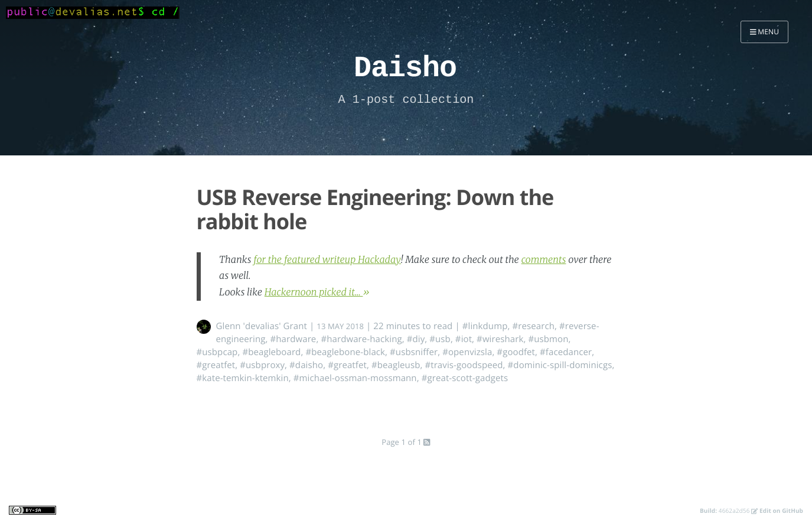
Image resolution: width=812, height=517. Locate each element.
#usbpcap (217, 352)
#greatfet (216, 365)
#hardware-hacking (361, 339)
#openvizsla (467, 352)
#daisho (306, 365)
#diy (416, 339)
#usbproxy (262, 365)
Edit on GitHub (777, 511)
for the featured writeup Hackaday (327, 260)
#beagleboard (271, 352)
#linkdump (485, 326)
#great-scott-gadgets (465, 378)
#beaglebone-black (345, 352)
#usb (440, 339)
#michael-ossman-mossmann (355, 378)
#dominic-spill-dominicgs (560, 365)
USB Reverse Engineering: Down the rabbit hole (375, 209)
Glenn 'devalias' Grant (262, 326)
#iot (464, 339)
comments (544, 260)
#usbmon (548, 339)
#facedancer (566, 352)
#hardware (293, 339)
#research (533, 326)
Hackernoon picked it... (314, 292)
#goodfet (516, 352)
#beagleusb (396, 365)
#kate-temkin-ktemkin (243, 378)
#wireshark (500, 339)
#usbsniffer (414, 352)
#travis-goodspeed (464, 365)
